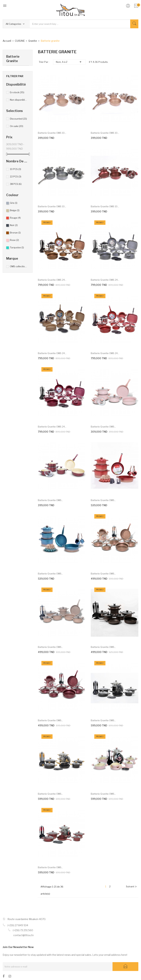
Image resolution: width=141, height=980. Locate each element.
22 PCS (16, 177)
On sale (17, 126)
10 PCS (15, 169)
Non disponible (19, 100)
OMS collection (19, 266)
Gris (14, 203)
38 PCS (16, 184)
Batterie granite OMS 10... (52, 133)
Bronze (15, 233)
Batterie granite (13, 59)
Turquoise (17, 247)
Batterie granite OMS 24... (52, 280)
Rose (14, 240)
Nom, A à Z (69, 62)
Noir (14, 225)
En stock (17, 92)
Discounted (18, 119)
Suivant (132, 887)
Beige (15, 210)
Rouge (15, 218)
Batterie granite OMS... (103, 427)
